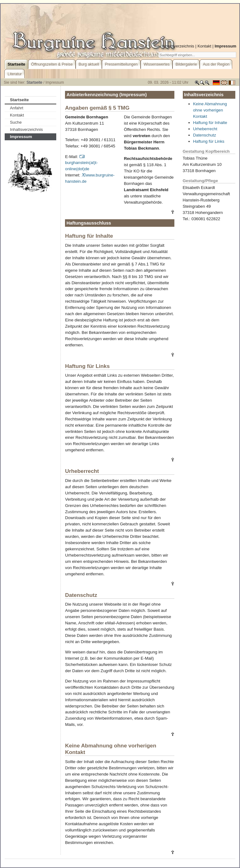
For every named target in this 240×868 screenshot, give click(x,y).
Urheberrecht (205, 129)
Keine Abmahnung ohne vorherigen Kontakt (210, 110)
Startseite (35, 82)
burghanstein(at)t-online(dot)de (81, 163)
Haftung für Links (209, 141)
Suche (16, 122)
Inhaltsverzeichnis (178, 46)
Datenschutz (205, 135)
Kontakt (204, 46)
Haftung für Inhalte (210, 123)
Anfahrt (17, 108)
